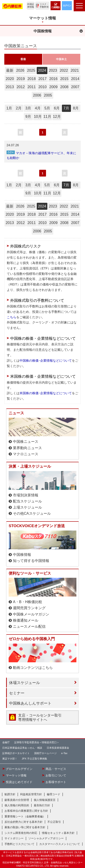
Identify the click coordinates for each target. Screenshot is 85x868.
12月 (57, 116)
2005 (48, 95)
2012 (21, 87)
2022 (64, 70)
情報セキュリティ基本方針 (58, 833)
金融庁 (6, 742)
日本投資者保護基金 (58, 748)
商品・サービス (56, 769)
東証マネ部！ (10, 759)
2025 (31, 70)
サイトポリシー (14, 838)
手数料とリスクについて (19, 844)
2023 (53, 70)
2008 (64, 87)
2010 (42, 87)
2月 (19, 108)
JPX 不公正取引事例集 (34, 759)
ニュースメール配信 (29, 626)
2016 (53, 79)
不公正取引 (54, 822)
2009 (53, 87)
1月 (9, 108)
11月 (47, 116)
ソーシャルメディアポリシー (46, 838)
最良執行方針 (42, 805)
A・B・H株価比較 (28, 602)
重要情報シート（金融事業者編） (25, 816)
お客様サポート (56, 782)
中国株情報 (22, 555)
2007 (75, 87)
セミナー (17, 693)
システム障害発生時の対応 (21, 833)
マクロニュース (26, 454)
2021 (75, 70)
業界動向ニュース (27, 448)
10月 (38, 116)
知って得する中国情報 (31, 561)
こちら (12, 317)
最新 (10, 70)
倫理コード (53, 794)
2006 (37, 95)
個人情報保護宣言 (45, 800)
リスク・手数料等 (44, 6)
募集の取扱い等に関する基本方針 (25, 827)
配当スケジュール (27, 501)
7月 (66, 108)
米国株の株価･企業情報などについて (46, 393)
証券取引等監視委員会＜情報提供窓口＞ (37, 742)
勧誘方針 (10, 794)
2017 (42, 79)
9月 (28, 116)
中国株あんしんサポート (30, 703)
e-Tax (64, 753)
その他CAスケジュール (32, 513)
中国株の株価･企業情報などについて (46, 361)
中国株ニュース (26, 442)
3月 (28, 108)
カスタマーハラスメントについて (60, 844)
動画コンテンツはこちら (33, 668)
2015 (64, 79)
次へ (65, 133)
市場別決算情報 (26, 495)
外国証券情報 (31, 6)
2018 (32, 79)
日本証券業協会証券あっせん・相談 (22, 748)
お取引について (56, 776)
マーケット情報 (16, 776)
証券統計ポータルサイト (16, 753)
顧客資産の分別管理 (17, 800)
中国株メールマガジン (31, 614)
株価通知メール (26, 620)
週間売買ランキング (29, 608)
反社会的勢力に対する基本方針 (24, 822)
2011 (32, 87)
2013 (10, 87)
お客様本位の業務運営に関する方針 (26, 811)
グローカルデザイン (19, 769)
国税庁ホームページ (45, 753)
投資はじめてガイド (19, 782)
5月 (47, 108)
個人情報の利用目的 (17, 805)
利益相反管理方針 (31, 794)
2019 (21, 79)
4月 (38, 108)
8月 (76, 108)
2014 (75, 79)
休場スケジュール (24, 683)
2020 (10, 79)
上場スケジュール (27, 507)
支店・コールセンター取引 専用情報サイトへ (40, 717)
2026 (20, 70)
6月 (57, 108)
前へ (20, 133)
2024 (42, 70)
